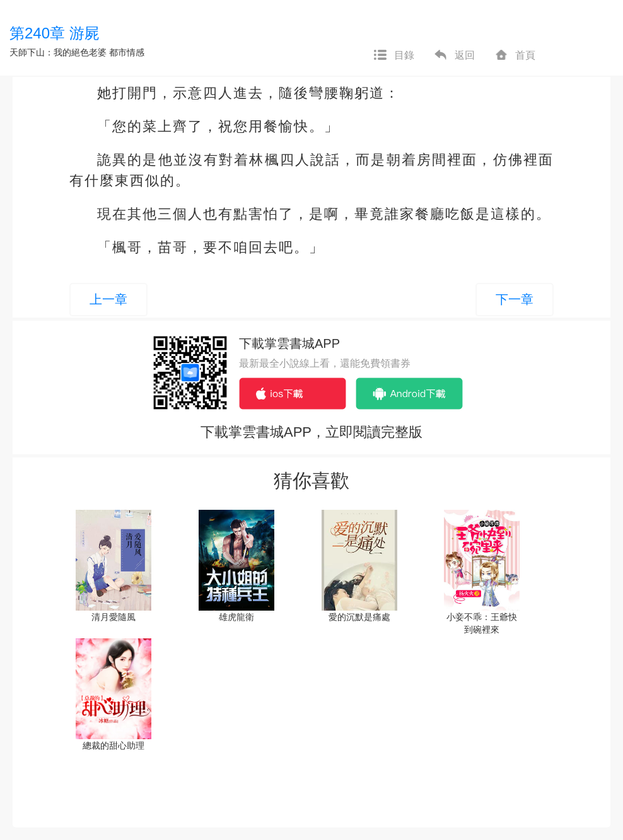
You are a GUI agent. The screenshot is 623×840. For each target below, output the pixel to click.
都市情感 (127, 52)
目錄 (393, 55)
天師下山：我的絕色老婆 (58, 52)
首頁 (515, 55)
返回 (454, 55)
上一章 (108, 299)
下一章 (515, 299)
